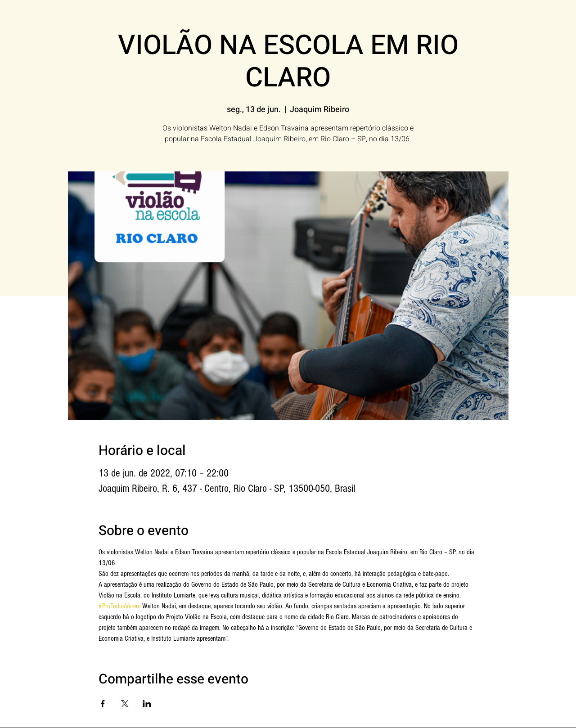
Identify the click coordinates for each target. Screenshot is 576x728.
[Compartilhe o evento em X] (125, 704)
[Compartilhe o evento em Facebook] (103, 704)
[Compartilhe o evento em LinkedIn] (147, 704)
